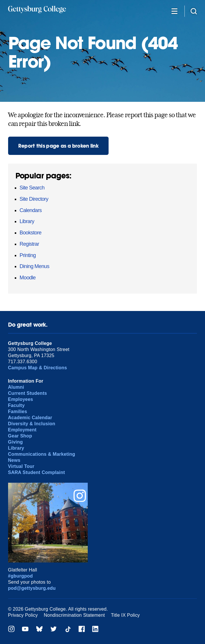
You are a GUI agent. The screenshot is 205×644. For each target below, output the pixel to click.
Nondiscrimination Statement (74, 615)
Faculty (17, 405)
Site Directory (34, 199)
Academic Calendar (30, 418)
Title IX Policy (125, 615)
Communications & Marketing (42, 454)
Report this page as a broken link (58, 146)
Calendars (31, 210)
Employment (22, 430)
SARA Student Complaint (37, 472)
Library (27, 221)
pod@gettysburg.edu (32, 588)
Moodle (28, 278)
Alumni (16, 387)
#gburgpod (21, 576)
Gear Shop (20, 436)
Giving (15, 442)
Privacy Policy (23, 615)
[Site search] (194, 11)
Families (18, 411)
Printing (28, 255)
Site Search (32, 188)
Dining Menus (34, 266)
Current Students (28, 393)
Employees (21, 399)
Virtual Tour (21, 466)
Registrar (29, 244)
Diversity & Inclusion (32, 424)
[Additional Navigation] (175, 11)
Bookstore (31, 233)
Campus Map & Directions (38, 368)
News (14, 460)
